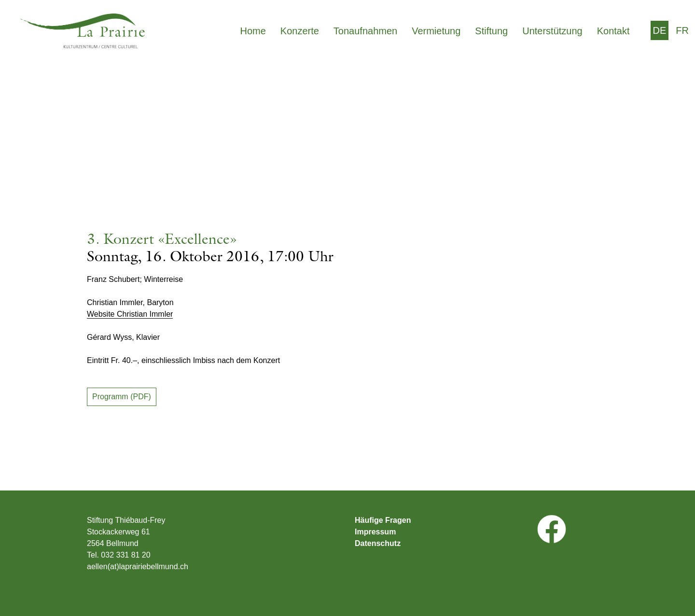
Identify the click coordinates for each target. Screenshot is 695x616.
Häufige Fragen (383, 520)
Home (253, 31)
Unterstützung (552, 31)
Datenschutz (378, 544)
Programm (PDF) (122, 397)
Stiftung (491, 31)
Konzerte (300, 31)
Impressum (375, 532)
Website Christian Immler (130, 314)
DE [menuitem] (660, 30)
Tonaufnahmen (365, 31)
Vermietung (436, 31)
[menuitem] (660, 30)
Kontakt (613, 31)
